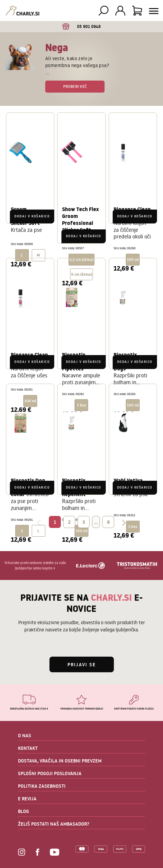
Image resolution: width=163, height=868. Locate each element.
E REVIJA (27, 799)
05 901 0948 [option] (82, 26)
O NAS (25, 735)
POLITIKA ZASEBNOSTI (42, 786)
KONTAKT (28, 748)
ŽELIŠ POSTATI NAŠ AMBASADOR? (54, 824)
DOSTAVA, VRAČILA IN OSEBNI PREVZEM (60, 761)
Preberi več (75, 86)
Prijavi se (82, 664)
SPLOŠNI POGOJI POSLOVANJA (50, 773)
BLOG (24, 811)
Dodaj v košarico (32, 216)
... (96, 522)
